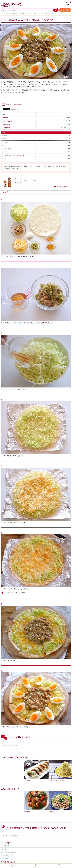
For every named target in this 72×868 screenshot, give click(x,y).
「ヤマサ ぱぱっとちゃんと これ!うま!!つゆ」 (56, 82)
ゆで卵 (4, 139)
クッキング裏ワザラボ (7, 855)
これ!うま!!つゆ (6, 13)
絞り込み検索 (65, 10)
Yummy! (14, 13)
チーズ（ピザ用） (7, 149)
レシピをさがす (6, 843)
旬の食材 (3, 849)
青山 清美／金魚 (65, 128)
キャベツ (5, 142)
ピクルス (5, 152)
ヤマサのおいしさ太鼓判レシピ (9, 852)
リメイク (40, 13)
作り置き (47, 13)
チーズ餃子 (27, 780)
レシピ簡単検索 (5, 846)
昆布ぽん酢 (29, 13)
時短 (35, 13)
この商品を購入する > (64, 187)
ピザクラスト (6, 136)
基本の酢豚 (27, 812)
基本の (54, 13)
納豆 (3, 145)
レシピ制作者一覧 (6, 858)
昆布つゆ (21, 13)
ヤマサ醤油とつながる (8, 862)
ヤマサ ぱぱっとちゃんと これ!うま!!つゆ (13, 155)
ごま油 (4, 159)
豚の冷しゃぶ (54, 812)
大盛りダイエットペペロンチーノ (59, 780)
